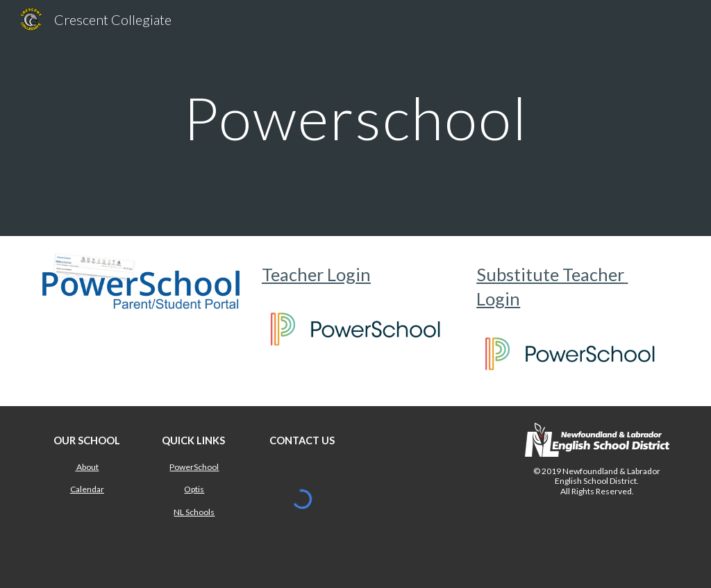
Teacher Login (316, 274)
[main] (355, 118)
